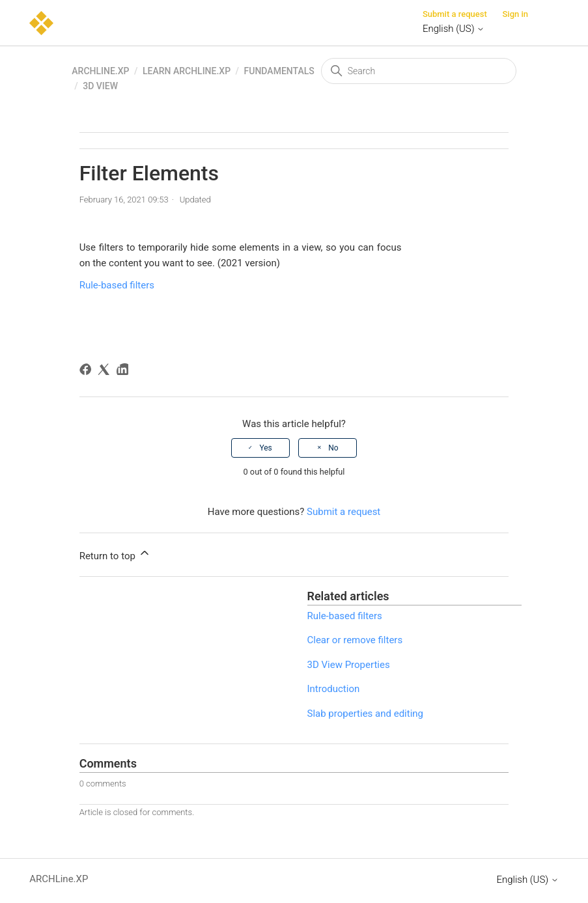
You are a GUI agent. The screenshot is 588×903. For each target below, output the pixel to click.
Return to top (115, 554)
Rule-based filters (117, 285)
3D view (100, 86)
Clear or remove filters (355, 640)
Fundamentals (279, 71)
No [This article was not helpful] (333, 448)
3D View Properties (349, 665)
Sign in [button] (515, 14)
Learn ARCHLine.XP (187, 71)
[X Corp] (106, 371)
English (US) (454, 29)
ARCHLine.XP (100, 71)
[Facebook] (88, 371)
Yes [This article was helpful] (265, 448)
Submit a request (455, 14)
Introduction (334, 689)
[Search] (419, 71)
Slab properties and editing (366, 714)
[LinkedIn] (125, 371)
